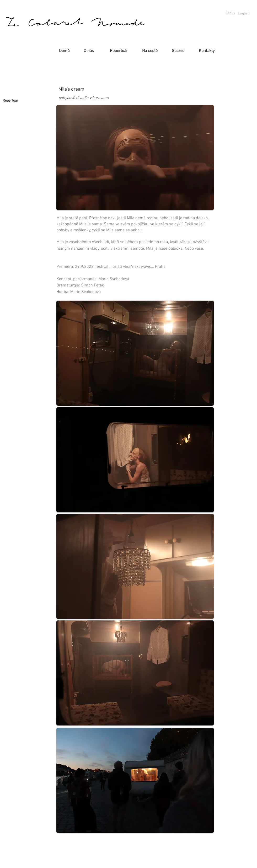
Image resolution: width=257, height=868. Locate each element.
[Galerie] (178, 51)
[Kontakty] (207, 51)
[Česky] (230, 13)
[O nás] (89, 51)
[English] (244, 14)
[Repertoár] (119, 51)
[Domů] (64, 51)
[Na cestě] (150, 51)
